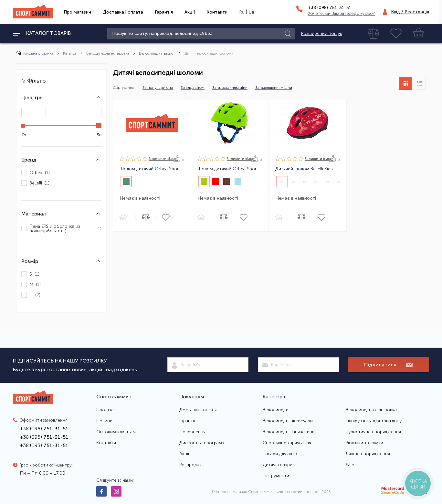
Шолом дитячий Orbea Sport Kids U (230, 169)
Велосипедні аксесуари (288, 421)
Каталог (70, 53)
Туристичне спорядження (373, 432)
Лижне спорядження (368, 454)
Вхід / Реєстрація (410, 12)
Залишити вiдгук (163, 159)
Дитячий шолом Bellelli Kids (304, 169)
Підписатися (388, 365)
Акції (190, 12)
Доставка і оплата (123, 12)
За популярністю (158, 88)
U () (31, 295)
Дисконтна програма (202, 443)
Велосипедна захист (157, 53)
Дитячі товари (278, 465)
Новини (104, 421)
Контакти (217, 12)
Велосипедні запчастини (289, 432)
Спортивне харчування (287, 443)
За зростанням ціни (230, 88)
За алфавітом (193, 88)
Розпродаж (191, 465)
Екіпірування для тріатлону (374, 421)
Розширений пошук (322, 34)
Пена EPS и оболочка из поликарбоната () (61, 229)
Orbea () (36, 173)
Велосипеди (276, 410)
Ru (242, 12)
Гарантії (187, 421)
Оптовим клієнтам (116, 432)
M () (31, 284)
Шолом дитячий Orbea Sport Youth (152, 169)
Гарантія (164, 12)
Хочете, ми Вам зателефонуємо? (341, 13)
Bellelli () (35, 183)
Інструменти (276, 476)
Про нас (105, 410)
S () (30, 274)
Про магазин (77, 12)
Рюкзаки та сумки (364, 443)
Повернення (192, 432)
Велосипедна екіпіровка (108, 53)
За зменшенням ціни (274, 88)
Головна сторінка (35, 53)
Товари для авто (280, 454)
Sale (350, 465)
